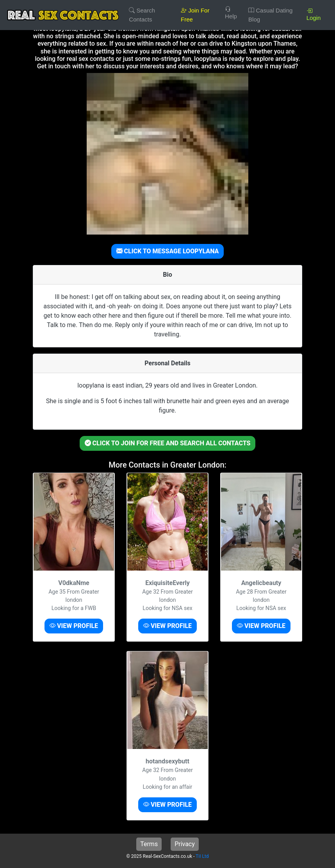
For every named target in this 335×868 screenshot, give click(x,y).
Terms (149, 844)
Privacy (185, 844)
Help (231, 13)
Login (314, 14)
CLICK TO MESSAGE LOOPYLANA (168, 251)
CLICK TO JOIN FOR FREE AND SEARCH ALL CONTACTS (168, 443)
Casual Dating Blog (270, 15)
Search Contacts (142, 15)
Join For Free (195, 15)
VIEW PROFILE (74, 626)
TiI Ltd (202, 856)
